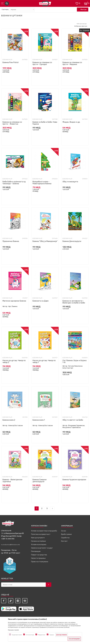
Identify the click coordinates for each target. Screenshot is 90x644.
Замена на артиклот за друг (42, 548)
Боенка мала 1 (39, 420)
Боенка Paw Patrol (10, 62)
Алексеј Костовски (16, 426)
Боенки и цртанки (8, 60)
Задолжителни (17, 635)
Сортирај (5, 9)
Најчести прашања (38, 558)
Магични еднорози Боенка (14, 301)
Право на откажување (40, 562)
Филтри (82, 10)
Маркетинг (42, 635)
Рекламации (36, 551)
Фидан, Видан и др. (71, 122)
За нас (64, 531)
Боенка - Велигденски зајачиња (12, 481)
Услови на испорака (39, 545)
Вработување (66, 534)
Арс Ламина (13, 306)
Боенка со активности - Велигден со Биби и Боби (74, 302)
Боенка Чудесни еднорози (74, 480)
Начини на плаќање (38, 541)
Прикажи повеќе (13, 630)
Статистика (30, 635)
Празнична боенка (11, 241)
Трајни (52, 635)
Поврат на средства (39, 555)
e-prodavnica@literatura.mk (10, 545)
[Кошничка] (86, 3)
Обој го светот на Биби (73, 420)
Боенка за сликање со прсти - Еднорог (42, 63)
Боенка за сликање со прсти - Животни (12, 123)
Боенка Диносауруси (72, 241)
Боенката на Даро (40, 301)
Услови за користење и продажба (44, 531)
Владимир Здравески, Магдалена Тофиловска (74, 427)
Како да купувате (38, 538)
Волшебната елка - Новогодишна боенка (42, 183)
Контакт (64, 541)
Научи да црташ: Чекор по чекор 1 (44, 361)
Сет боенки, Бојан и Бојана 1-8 (74, 361)
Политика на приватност (41, 534)
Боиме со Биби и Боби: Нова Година (45, 123)
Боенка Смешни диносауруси (40, 481)
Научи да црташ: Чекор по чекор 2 (14, 361)
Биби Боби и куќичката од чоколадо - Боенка (14, 183)
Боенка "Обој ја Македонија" (45, 241)
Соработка (65, 538)
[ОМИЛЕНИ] (77, 3)
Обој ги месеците (70, 182)
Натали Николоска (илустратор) (72, 367)
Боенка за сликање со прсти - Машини (72, 63)
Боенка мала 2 (9, 420)
